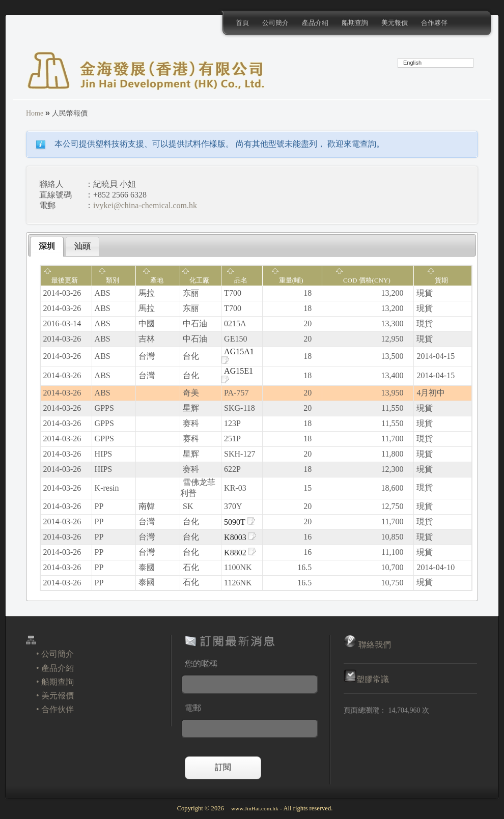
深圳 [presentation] (47, 246)
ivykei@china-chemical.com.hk (145, 205)
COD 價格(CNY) (363, 280)
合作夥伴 (434, 23)
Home (35, 113)
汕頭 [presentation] (82, 246)
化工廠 (195, 280)
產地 (153, 280)
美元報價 (395, 23)
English (412, 63)
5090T (239, 522)
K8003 (240, 537)
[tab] (47, 247)
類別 (109, 280)
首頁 (242, 23)
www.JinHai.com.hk (255, 808)
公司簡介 (275, 23)
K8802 (240, 553)
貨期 (438, 280)
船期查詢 (355, 23)
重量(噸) (287, 280)
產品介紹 (315, 23)
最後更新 (61, 280)
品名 (237, 280)
